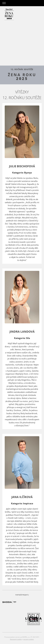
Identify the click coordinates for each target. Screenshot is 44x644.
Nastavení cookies (16, 639)
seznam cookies (29, 639)
